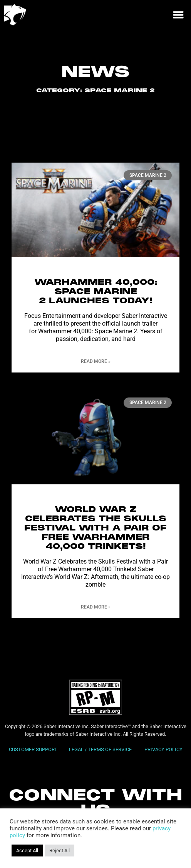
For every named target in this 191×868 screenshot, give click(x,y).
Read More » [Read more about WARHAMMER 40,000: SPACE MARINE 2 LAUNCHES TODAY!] (96, 361)
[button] (178, 15)
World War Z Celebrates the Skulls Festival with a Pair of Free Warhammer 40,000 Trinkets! (95, 528)
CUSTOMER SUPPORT (33, 749)
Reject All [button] (59, 851)
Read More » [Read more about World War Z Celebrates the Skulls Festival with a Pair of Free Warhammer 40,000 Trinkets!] (96, 607)
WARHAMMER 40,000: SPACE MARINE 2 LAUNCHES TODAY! (96, 292)
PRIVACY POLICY (163, 749)
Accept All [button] (27, 851)
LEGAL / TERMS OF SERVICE (101, 749)
